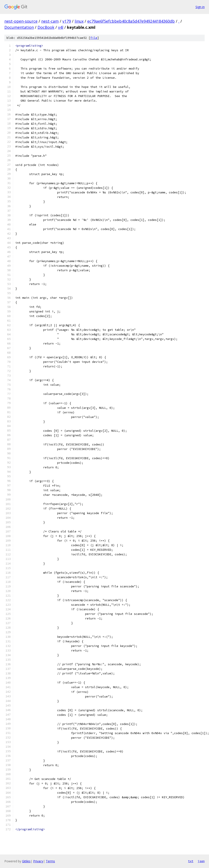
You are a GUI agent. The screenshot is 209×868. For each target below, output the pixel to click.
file (94, 38)
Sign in (200, 7)
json (201, 861)
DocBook (46, 27)
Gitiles (26, 861)
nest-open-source (21, 21)
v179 (67, 21)
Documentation (19, 27)
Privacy (38, 861)
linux (79, 21)
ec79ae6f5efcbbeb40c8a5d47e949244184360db (131, 21)
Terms (50, 861)
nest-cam (50, 21)
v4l (61, 27)
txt (191, 861)
